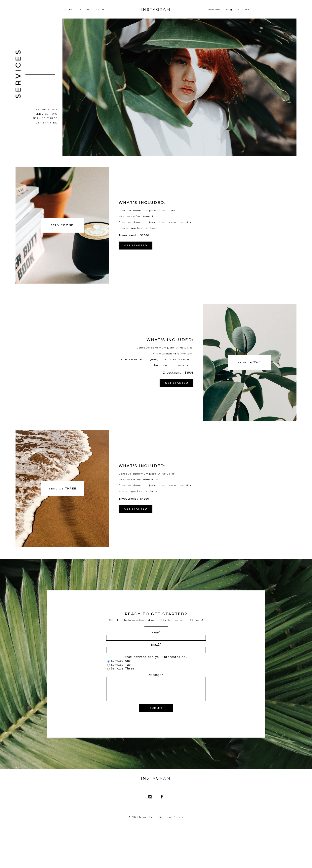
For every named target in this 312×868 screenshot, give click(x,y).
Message (155, 675)
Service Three (45, 118)
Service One (47, 109)
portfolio (214, 10)
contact (244, 10)
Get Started (47, 123)
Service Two (47, 114)
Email (155, 645)
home (69, 10)
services (85, 10)
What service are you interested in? (156, 657)
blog (229, 10)
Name (155, 633)
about (100, 10)
